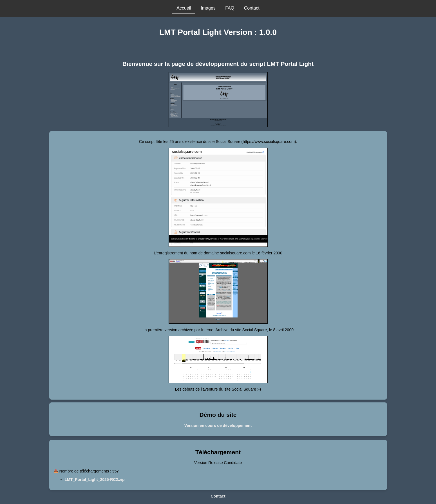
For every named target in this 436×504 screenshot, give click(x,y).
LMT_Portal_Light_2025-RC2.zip (95, 480)
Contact (218, 496)
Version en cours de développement (218, 425)
